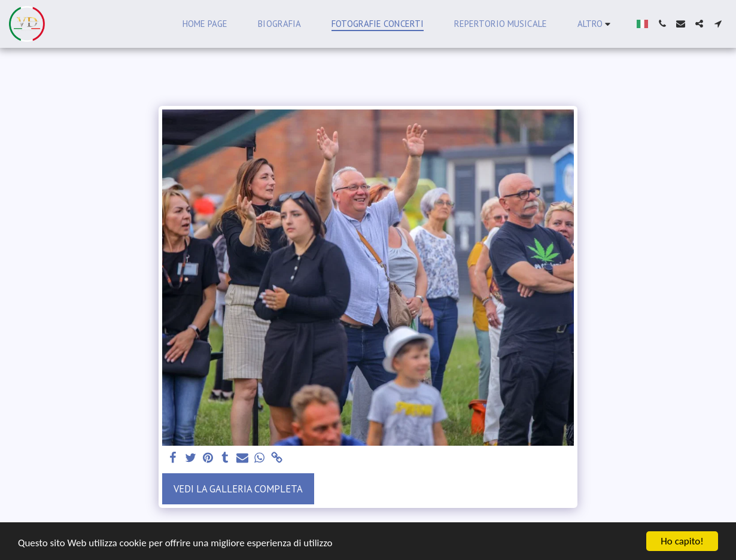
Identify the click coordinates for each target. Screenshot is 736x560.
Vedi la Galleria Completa (238, 489)
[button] (662, 24)
